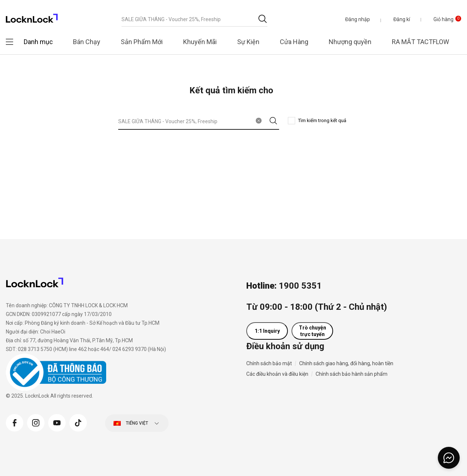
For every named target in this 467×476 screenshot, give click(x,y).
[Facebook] (15, 422)
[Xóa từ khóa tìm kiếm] (259, 121)
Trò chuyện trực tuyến (312, 331)
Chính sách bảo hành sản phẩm (352, 374)
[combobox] (194, 19)
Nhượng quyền (350, 42)
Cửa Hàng (294, 42)
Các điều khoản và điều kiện (277, 374)
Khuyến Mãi (200, 42)
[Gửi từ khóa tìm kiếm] (263, 19)
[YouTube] (57, 422)
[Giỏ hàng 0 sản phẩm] (442, 19)
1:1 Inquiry (267, 331)
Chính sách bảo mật (269, 363)
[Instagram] (36, 422)
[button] (358, 19)
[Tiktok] (78, 422)
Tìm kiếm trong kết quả (322, 120)
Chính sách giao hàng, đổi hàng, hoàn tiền (346, 363)
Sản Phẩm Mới (142, 42)
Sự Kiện (248, 42)
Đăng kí (402, 19)
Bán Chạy (87, 42)
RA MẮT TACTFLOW (420, 42)
